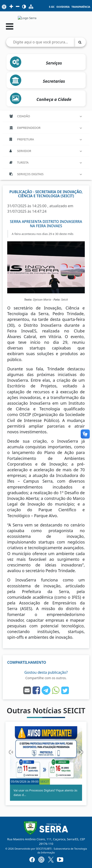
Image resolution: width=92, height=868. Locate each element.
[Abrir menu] (10, 26)
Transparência (81, 7)
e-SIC (52, 7)
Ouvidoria (63, 7)
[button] (11, 752)
